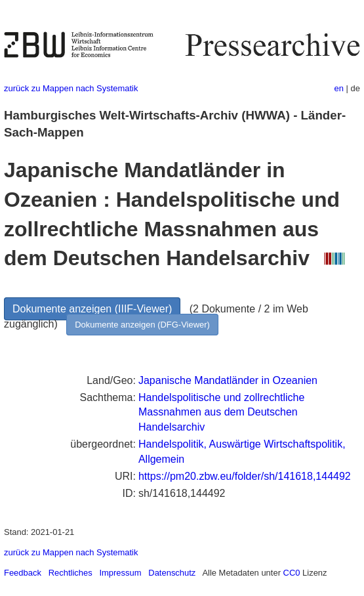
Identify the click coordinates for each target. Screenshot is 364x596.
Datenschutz (172, 573)
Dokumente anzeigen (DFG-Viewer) (142, 325)
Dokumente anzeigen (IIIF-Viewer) (92, 309)
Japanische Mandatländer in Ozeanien (228, 380)
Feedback (23, 573)
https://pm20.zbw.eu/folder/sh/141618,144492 (245, 476)
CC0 (292, 573)
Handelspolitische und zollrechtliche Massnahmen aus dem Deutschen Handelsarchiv (221, 412)
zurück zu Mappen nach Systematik (71, 88)
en (339, 88)
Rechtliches (71, 573)
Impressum (120, 573)
